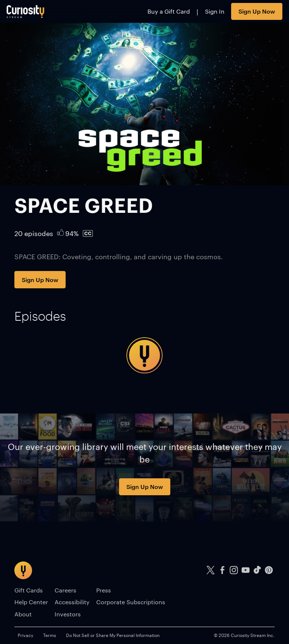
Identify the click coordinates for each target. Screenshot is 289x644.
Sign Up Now (257, 11)
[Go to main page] (26, 11)
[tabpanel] (144, 355)
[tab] (40, 316)
